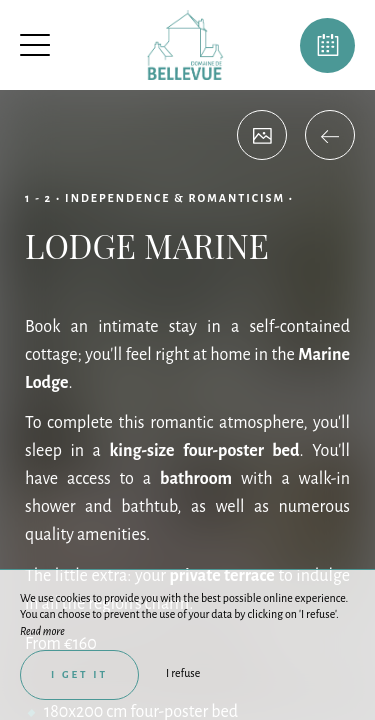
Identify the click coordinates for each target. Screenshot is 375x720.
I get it (79, 674)
